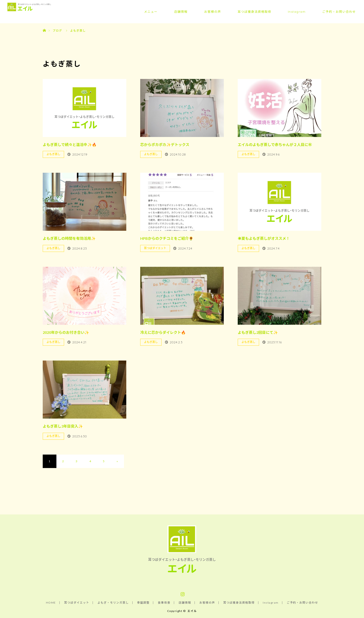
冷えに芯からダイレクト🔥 (163, 332)
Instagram (297, 12)
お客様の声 (213, 12)
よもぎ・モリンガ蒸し (113, 603)
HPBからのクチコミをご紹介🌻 (167, 238)
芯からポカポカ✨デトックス (165, 145)
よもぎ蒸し (53, 154)
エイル (192, 611)
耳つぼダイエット (155, 248)
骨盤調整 (143, 603)
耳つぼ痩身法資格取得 (254, 12)
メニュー (151, 12)
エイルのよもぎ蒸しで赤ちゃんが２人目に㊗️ (275, 145)
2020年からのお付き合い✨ (66, 332)
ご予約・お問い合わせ (339, 12)
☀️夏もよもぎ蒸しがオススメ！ (264, 238)
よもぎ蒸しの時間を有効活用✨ (69, 238)
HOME (51, 603)
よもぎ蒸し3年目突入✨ (63, 426)
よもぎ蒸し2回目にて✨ (258, 332)
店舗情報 (181, 12)
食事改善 (164, 603)
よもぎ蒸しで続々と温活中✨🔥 (70, 145)
